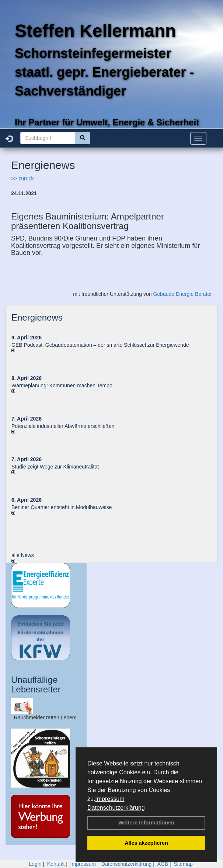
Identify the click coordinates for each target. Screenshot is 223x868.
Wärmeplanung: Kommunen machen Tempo (62, 385)
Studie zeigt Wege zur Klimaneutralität (55, 467)
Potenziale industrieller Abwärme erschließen (63, 426)
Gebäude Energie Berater (182, 294)
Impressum (110, 799)
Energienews (37, 317)
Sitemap (183, 864)
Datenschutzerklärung (116, 808)
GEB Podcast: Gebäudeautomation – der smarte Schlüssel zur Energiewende (101, 345)
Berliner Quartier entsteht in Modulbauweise (62, 507)
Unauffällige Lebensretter (36, 684)
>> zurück (22, 179)
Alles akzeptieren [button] (146, 843)
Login (35, 864)
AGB (163, 864)
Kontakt (56, 864)
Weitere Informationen (146, 823)
